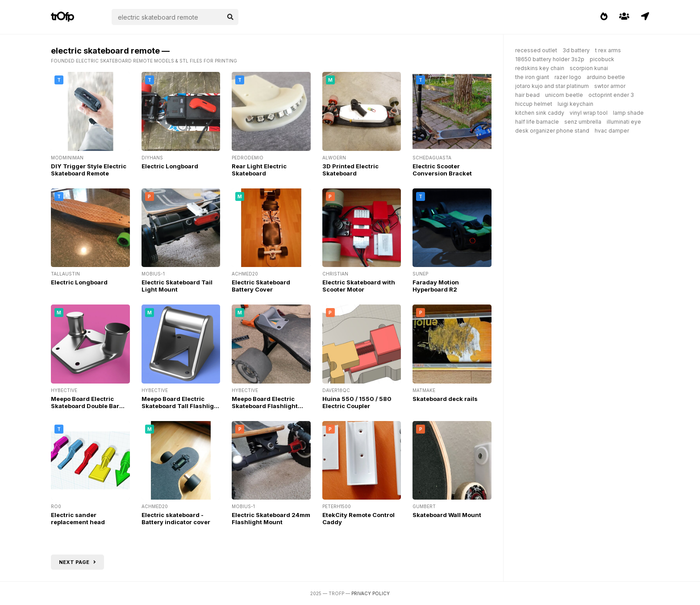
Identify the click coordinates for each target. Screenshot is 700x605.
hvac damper (612, 131)
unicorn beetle (564, 95)
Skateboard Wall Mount (447, 515)
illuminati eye (624, 122)
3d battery (576, 50)
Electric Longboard (170, 166)
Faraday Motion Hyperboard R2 (436, 286)
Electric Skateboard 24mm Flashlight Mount (271, 518)
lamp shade (628, 113)
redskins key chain (540, 68)
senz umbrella (583, 122)
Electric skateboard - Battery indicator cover (176, 518)
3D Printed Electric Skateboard (350, 170)
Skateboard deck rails (445, 399)
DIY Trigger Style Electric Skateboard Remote (89, 170)
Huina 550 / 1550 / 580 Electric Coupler (357, 402)
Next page (77, 562)
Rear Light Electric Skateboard (259, 170)
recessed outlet (536, 50)
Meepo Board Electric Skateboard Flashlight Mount (265, 406)
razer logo (568, 77)
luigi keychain (575, 104)
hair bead (527, 95)
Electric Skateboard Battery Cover (261, 286)
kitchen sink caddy (540, 113)
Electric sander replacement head (78, 518)
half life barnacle (537, 122)
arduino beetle (606, 77)
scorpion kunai (589, 68)
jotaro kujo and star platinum (552, 86)
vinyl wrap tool (589, 113)
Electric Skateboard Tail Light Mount (177, 286)
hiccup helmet (534, 104)
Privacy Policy (371, 593)
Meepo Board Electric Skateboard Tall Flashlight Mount (181, 406)
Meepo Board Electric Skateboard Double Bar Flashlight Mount (85, 406)
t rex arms (608, 50)
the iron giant (532, 77)
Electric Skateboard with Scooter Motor (359, 286)
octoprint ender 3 (611, 95)
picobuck (602, 59)
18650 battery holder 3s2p (550, 59)
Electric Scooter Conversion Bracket (442, 170)
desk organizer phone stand (552, 131)
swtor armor (610, 86)
